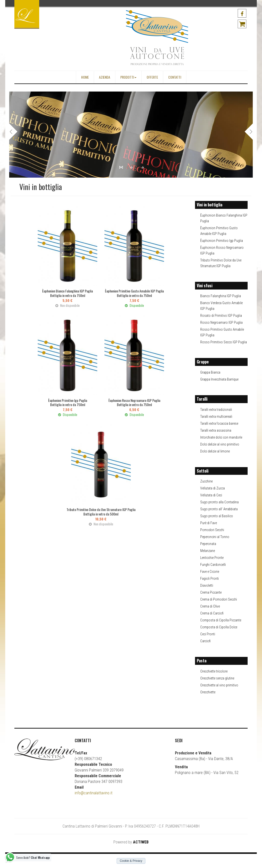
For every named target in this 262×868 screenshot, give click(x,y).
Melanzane (208, 551)
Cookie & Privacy (131, 861)
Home (85, 77)
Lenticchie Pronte (212, 558)
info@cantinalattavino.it (94, 793)
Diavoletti (207, 585)
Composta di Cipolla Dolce (219, 627)
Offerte (152, 77)
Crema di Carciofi (212, 613)
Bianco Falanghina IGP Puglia (221, 296)
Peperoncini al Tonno (215, 537)
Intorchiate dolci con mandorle (221, 437)
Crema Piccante (211, 592)
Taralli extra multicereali (216, 417)
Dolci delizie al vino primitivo (220, 444)
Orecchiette (208, 692)
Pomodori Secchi (212, 530)
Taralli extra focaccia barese (219, 423)
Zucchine (206, 481)
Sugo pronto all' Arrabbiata (219, 509)
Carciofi (205, 641)
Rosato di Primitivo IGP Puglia (221, 316)
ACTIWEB (141, 842)
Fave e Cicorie (210, 572)
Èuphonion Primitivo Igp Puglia (222, 241)
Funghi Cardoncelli (213, 565)
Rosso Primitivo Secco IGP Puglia (224, 342)
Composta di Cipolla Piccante (221, 620)
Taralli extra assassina (216, 430)
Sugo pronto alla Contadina (219, 502)
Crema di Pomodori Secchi (219, 599)
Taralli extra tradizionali (216, 410)
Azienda (105, 77)
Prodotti (128, 77)
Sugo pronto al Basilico (217, 516)
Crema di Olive (210, 606)
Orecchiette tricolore (214, 671)
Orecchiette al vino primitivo (219, 685)
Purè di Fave (209, 523)
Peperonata (208, 544)
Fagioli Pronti (210, 579)
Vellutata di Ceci (211, 495)
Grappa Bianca (210, 372)
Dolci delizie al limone (215, 451)
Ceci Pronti (208, 634)
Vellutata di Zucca (213, 488)
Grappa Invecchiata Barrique (219, 379)
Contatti (175, 77)
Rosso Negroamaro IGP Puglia (221, 322)
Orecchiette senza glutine (217, 678)
